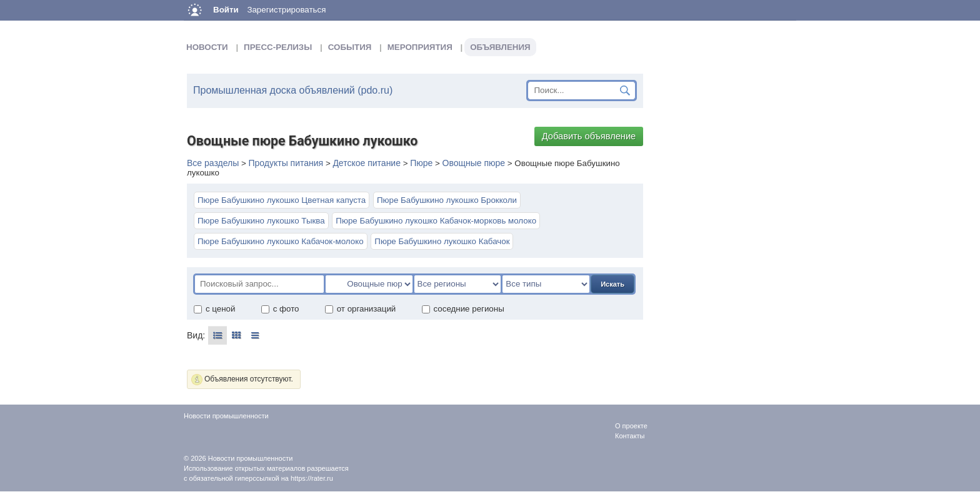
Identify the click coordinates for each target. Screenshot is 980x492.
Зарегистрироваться (286, 10)
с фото (280, 309)
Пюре (421, 163)
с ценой (214, 309)
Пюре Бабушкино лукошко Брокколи (447, 200)
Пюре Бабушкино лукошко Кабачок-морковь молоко (436, 221)
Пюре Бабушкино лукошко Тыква (261, 221)
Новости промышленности (251, 458)
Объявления (500, 47)
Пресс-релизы (278, 47)
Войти (226, 10)
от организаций (360, 309)
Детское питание (367, 163)
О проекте (631, 426)
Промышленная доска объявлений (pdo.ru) (293, 90)
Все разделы (213, 163)
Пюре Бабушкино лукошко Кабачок (442, 241)
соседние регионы (463, 309)
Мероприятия (420, 47)
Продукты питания (286, 163)
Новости (207, 47)
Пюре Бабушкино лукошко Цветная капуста (282, 200)
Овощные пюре (474, 163)
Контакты (630, 436)
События (350, 47)
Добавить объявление (589, 136)
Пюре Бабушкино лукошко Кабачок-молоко (281, 241)
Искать (612, 284)
